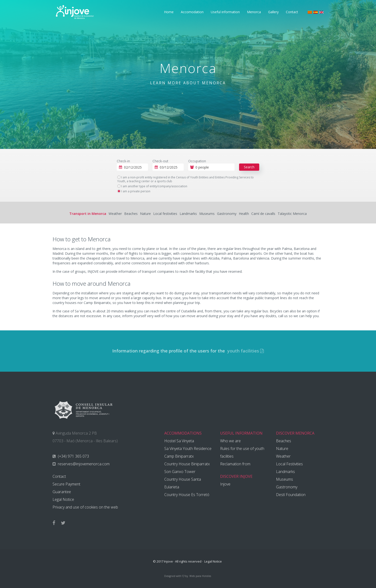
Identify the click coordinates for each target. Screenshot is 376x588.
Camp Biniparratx (179, 456)
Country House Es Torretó (187, 495)
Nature (145, 214)
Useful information (225, 12)
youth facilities (245, 351)
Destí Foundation (291, 495)
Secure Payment (66, 484)
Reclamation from (235, 464)
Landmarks (188, 214)
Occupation (197, 161)
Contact (292, 12)
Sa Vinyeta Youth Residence (188, 449)
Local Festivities (289, 464)
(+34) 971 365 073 (73, 456)
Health (244, 214)
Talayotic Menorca (292, 214)
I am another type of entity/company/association (152, 186)
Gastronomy (227, 214)
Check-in (123, 161)
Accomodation (192, 12)
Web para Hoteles (200, 576)
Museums (207, 214)
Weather (115, 214)
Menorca (254, 12)
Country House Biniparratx (187, 464)
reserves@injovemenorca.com (83, 464)
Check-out (160, 161)
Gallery (273, 12)
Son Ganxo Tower (180, 472)
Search (249, 167)
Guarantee (62, 492)
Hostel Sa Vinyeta (179, 441)
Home (169, 12)
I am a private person (134, 191)
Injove (225, 484)
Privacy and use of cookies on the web (85, 507)
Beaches (131, 214)
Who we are (230, 441)
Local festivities (165, 214)
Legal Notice (63, 499)
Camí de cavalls (263, 214)
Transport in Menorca (88, 214)
